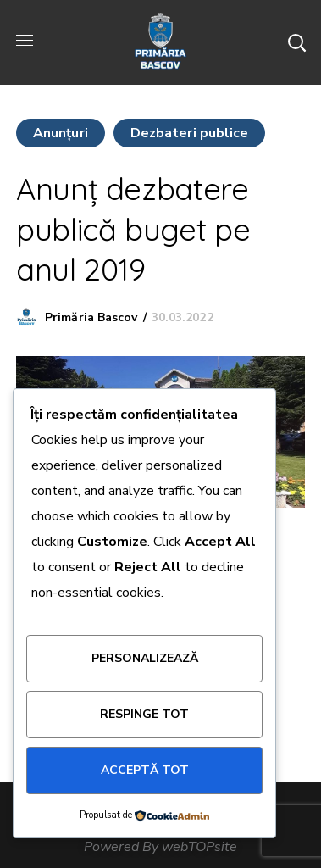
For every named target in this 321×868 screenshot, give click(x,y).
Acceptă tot (145, 770)
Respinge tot (144, 714)
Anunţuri (61, 133)
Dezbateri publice (190, 133)
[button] (296, 42)
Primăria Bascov (91, 317)
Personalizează (145, 658)
